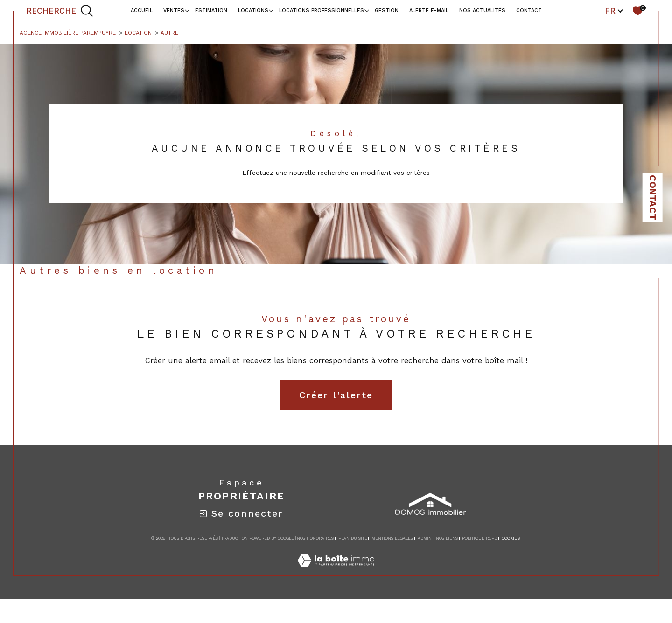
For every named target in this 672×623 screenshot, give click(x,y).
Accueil (142, 10)
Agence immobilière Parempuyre (68, 33)
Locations (253, 10)
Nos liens (447, 538)
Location (138, 33)
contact (529, 10)
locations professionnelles (322, 10)
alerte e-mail (429, 10)
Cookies (511, 538)
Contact (653, 197)
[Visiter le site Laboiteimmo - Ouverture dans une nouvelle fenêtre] (336, 571)
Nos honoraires (315, 538)
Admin (425, 538)
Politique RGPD (479, 538)
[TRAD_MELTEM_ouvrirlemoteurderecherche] (60, 11)
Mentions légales (392, 538)
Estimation (211, 10)
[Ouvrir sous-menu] (187, 10)
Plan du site (353, 538)
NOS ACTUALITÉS (482, 10)
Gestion (387, 10)
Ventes (174, 10)
